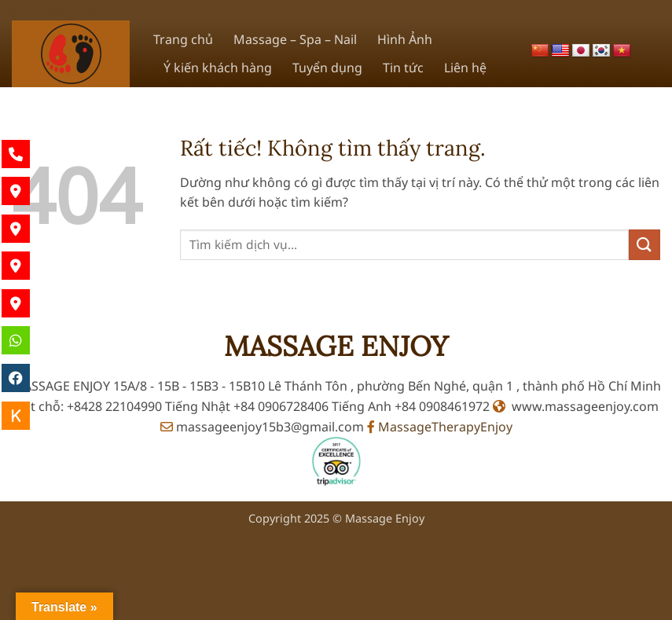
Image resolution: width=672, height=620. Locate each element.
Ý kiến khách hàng (218, 68)
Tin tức (403, 68)
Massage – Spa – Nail (295, 39)
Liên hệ (465, 68)
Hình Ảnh (405, 39)
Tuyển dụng (327, 68)
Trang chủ (183, 39)
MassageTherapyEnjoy (440, 427)
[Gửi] (644, 245)
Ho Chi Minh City (49, 9)
